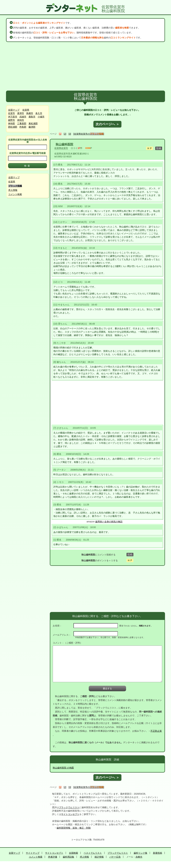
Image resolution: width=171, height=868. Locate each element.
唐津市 (21, 113)
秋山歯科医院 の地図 (63, 768)
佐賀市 (12, 113)
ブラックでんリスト (69, 807)
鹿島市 (32, 117)
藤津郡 (32, 127)
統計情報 (99, 857)
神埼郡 (12, 123)
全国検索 (73, 853)
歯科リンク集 (140, 853)
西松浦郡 (13, 127)
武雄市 (23, 117)
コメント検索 (15, 194)
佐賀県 (26, 110)
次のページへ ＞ (107, 124)
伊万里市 (13, 117)
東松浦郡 (33, 123)
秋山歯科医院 (64, 144)
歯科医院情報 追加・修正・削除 (74, 828)
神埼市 (21, 120)
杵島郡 (23, 127)
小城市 (41, 117)
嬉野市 (12, 120)
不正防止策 (156, 731)
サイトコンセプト (70, 814)
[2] (65, 134)
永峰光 (139, 857)
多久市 (39, 113)
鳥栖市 (30, 113)
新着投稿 (158, 853)
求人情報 (13, 190)
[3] (70, 134)
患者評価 (53, 857)
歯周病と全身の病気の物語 (109, 522)
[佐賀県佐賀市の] (89, 134)
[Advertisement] (85, 66)
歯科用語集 (68, 857)
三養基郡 (22, 123)
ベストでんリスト (93, 853)
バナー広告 (115, 857)
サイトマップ (33, 853)
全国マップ (14, 110)
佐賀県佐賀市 (61, 148)
